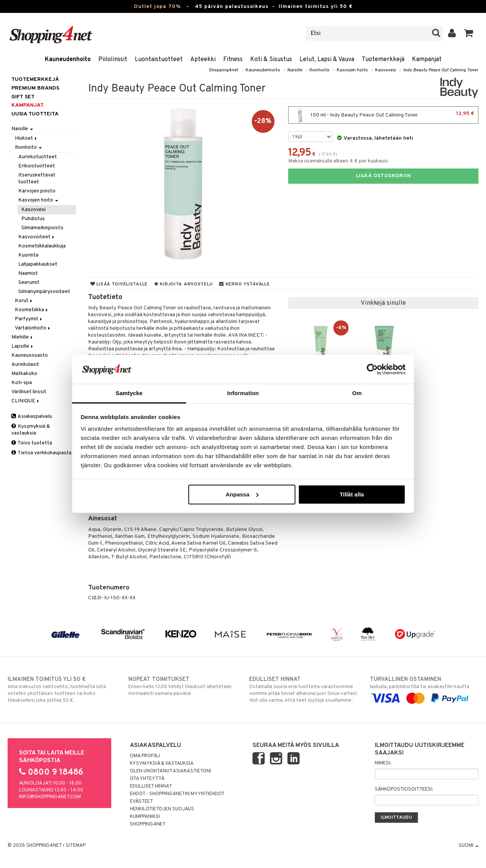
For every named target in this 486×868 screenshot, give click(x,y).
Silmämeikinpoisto (42, 228)
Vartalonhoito (33, 328)
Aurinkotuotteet (38, 157)
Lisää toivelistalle (119, 284)
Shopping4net (224, 70)
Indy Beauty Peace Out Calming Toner (441, 70)
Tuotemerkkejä (383, 60)
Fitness (233, 60)
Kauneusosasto (30, 355)
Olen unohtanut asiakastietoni (170, 771)
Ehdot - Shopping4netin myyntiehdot (177, 794)
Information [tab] (243, 393)
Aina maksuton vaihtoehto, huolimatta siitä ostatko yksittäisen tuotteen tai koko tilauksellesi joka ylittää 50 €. (62, 690)
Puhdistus (33, 219)
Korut (24, 301)
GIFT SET (23, 97)
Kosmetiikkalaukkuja (42, 246)
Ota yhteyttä (147, 779)
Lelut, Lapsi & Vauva (327, 60)
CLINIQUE (26, 401)
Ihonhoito (320, 70)
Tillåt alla (352, 494)
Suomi (469, 846)
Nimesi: (383, 763)
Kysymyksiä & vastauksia (31, 430)
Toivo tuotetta (32, 443)
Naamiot (28, 273)
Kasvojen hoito (352, 70)
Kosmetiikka (32, 310)
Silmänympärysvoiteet (44, 292)
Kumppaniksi (145, 817)
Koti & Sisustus (271, 60)
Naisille (295, 70)
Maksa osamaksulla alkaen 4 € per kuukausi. (339, 161)
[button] (469, 33)
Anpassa (242, 494)
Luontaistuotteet (159, 60)
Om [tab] (357, 393)
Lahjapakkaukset (38, 264)
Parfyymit (29, 319)
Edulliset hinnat (151, 786)
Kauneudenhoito (68, 60)
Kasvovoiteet (37, 237)
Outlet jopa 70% (157, 7)
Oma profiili (145, 756)
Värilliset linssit (29, 392)
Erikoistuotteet (37, 166)
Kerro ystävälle (244, 284)
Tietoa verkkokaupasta (41, 453)
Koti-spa (22, 383)
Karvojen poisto (37, 191)
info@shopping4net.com (50, 797)
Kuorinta (28, 255)
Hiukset (26, 138)
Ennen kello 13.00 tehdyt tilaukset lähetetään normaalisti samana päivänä (183, 686)
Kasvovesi (386, 70)
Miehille (23, 337)
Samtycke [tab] (129, 393)
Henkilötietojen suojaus (162, 809)
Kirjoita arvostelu (183, 284)
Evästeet (141, 802)
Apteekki (203, 60)
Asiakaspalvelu (32, 417)
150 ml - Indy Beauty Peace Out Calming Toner (383, 115)
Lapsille (23, 346)
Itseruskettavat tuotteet (37, 179)
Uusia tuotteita (35, 114)
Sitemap (76, 846)
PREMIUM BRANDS (35, 88)
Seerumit (29, 283)
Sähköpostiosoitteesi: (404, 789)
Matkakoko (24, 374)
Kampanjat (427, 60)
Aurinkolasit (25, 365)
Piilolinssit (113, 60)
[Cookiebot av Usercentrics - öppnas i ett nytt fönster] (372, 369)
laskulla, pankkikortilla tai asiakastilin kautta (424, 689)
